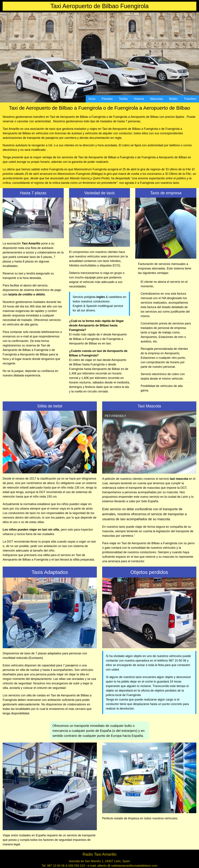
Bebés (173, 99)
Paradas (107, 99)
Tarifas (123, 99)
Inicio (92, 99)
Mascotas (157, 99)
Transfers (190, 99)
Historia (139, 99)
